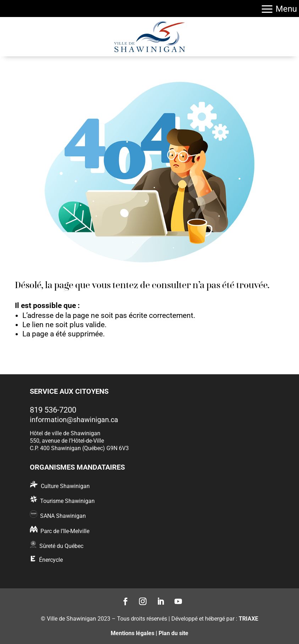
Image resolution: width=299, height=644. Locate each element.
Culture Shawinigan (65, 486)
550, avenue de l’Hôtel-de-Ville (67, 441)
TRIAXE (248, 619)
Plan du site (173, 633)
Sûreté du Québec (61, 546)
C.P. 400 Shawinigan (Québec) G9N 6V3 (79, 448)
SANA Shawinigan (63, 516)
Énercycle (51, 560)
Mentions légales (132, 633)
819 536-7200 (53, 410)
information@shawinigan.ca (74, 420)
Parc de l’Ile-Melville (65, 531)
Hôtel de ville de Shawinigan (65, 433)
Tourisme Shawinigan (67, 501)
